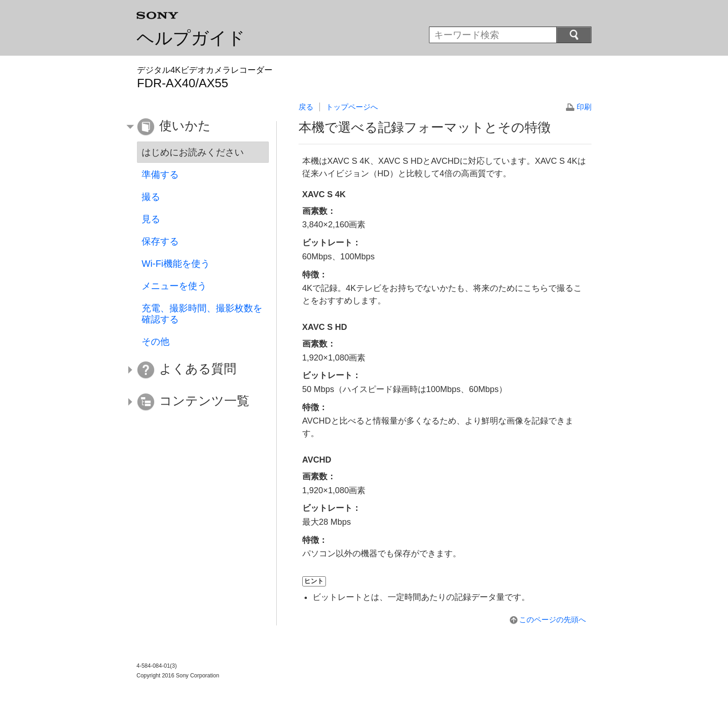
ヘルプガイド (191, 38)
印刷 (584, 107)
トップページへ (352, 107)
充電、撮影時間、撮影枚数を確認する (202, 314)
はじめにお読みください (193, 152)
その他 (156, 341)
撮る (151, 197)
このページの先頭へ (552, 620)
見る (151, 219)
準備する (160, 174)
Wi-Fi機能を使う (176, 264)
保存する (160, 241)
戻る (306, 107)
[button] (196, 127)
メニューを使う (174, 286)
